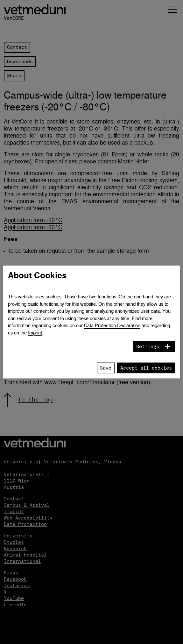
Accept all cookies (146, 368)
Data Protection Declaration (112, 325)
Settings (148, 347)
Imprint (35, 333)
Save (106, 368)
